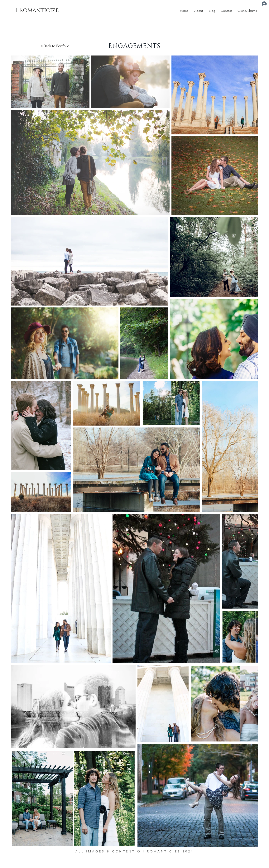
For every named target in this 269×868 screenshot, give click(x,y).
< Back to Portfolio (55, 46)
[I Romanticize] (40, 10)
